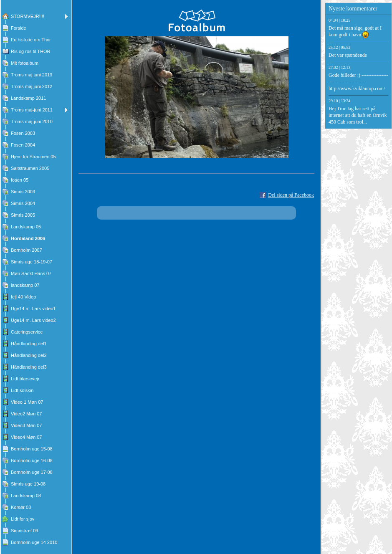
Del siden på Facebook (291, 195)
